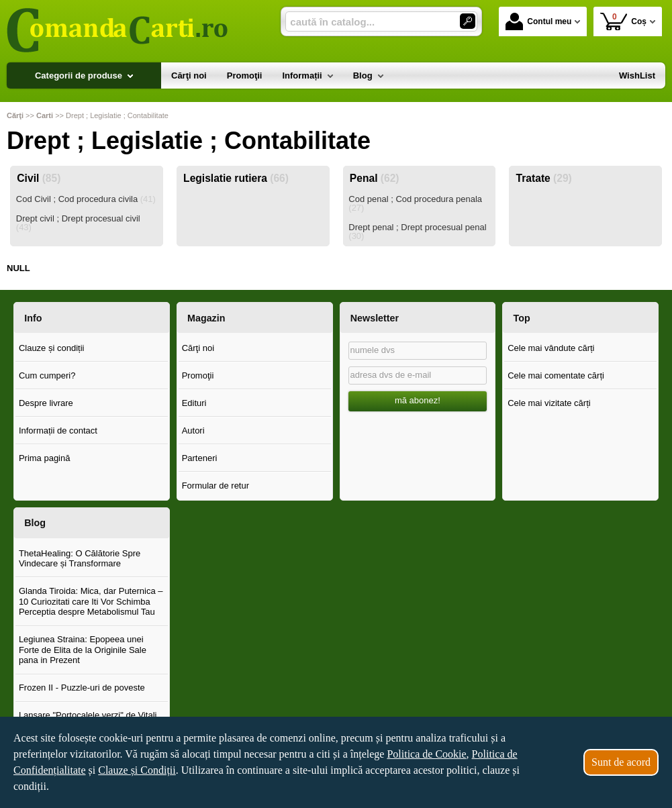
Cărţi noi (198, 348)
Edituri (194, 403)
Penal (375, 178)
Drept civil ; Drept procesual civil (78, 223)
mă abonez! (418, 400)
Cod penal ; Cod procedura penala (415, 203)
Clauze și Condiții (137, 770)
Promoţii (198, 375)
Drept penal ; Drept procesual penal (417, 232)
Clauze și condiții (52, 348)
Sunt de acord (621, 762)
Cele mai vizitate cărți (549, 403)
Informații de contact (58, 431)
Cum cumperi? (47, 375)
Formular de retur (215, 486)
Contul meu (538, 21)
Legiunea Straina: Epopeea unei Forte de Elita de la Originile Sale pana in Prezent (83, 650)
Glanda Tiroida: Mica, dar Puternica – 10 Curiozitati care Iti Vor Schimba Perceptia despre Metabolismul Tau (91, 601)
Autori (193, 431)
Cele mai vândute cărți (551, 348)
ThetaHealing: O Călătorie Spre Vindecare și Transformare (80, 559)
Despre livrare (46, 403)
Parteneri (200, 458)
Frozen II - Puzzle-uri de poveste (82, 688)
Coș (623, 21)
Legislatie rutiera (236, 178)
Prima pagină (45, 458)
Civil (39, 178)
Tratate (544, 178)
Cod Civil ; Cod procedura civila (86, 199)
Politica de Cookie (426, 754)
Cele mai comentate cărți (556, 375)
